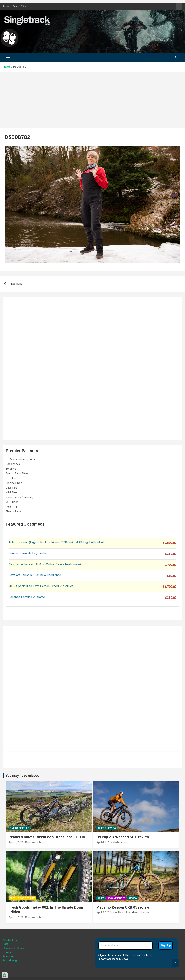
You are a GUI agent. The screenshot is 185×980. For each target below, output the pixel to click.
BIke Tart (11, 488)
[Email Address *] (126, 946)
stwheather (120, 842)
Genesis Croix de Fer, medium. (29, 553)
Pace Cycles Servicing (19, 497)
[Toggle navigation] (8, 58)
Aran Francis (142, 912)
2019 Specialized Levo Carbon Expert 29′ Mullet (41, 586)
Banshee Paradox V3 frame (27, 597)
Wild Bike (11, 492)
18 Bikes (11, 469)
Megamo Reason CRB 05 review (123, 907)
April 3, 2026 (16, 917)
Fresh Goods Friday (22, 898)
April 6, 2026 (16, 842)
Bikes (101, 828)
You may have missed (22, 776)
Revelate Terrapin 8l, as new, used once (35, 575)
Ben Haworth (33, 842)
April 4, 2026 (104, 842)
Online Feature (19, 828)
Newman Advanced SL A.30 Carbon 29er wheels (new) (45, 564)
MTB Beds (12, 502)
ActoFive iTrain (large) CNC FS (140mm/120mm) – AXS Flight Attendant (57, 542)
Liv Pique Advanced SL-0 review (123, 837)
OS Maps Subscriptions (20, 459)
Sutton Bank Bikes (17, 473)
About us (9, 956)
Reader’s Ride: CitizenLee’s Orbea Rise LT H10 (47, 837)
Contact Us (10, 940)
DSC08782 (16, 284)
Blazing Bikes (14, 483)
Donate (7, 952)
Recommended (116, 898)
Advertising (10, 960)
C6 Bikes (11, 478)
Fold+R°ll (11, 507)
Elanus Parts (14, 511)
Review (112, 828)
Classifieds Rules (14, 948)
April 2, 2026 (104, 912)
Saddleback (13, 464)
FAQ (5, 944)
